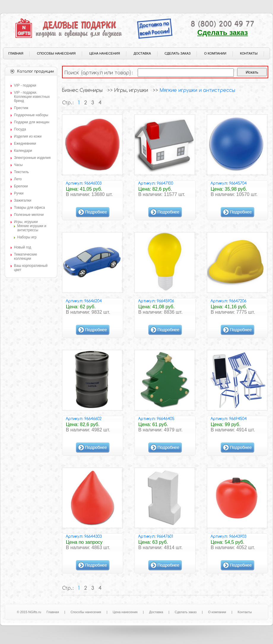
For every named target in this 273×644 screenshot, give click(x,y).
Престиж (21, 108)
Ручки (19, 193)
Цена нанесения (105, 53)
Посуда (20, 129)
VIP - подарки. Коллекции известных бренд (32, 97)
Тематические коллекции (26, 256)
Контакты (249, 53)
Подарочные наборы (31, 115)
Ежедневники (25, 144)
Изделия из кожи (28, 136)
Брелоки (21, 186)
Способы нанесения (56, 53)
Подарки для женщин (32, 122)
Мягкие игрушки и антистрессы (32, 228)
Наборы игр (27, 237)
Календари (23, 151)
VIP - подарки (25, 85)
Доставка (142, 53)
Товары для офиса (29, 208)
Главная (16, 53)
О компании (215, 53)
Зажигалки (23, 200)
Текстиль (21, 172)
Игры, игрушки (26, 222)
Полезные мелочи (29, 215)
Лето (18, 179)
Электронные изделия (32, 158)
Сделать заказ (223, 32)
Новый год (23, 247)
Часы (18, 165)
